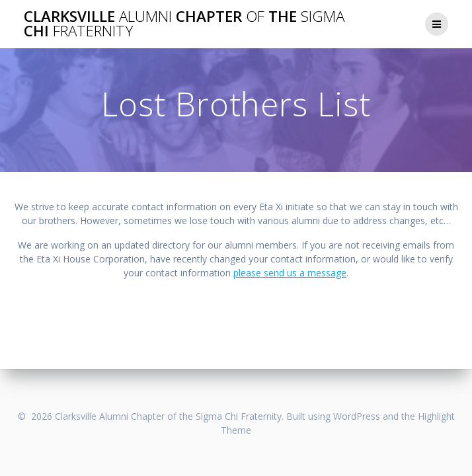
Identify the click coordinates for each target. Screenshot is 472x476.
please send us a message (290, 273)
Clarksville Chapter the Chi (184, 24)
